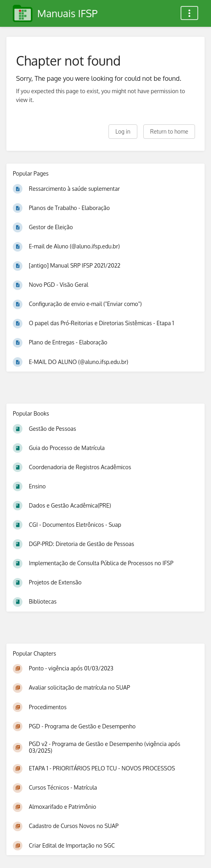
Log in (123, 131)
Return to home (169, 131)
